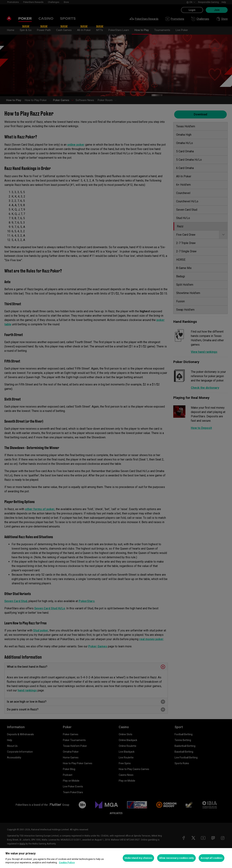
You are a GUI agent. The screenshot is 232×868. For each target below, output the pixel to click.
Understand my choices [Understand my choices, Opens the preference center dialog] (138, 858)
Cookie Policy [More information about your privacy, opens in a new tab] (67, 862)
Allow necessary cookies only (177, 858)
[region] (116, 858)
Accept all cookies (211, 858)
